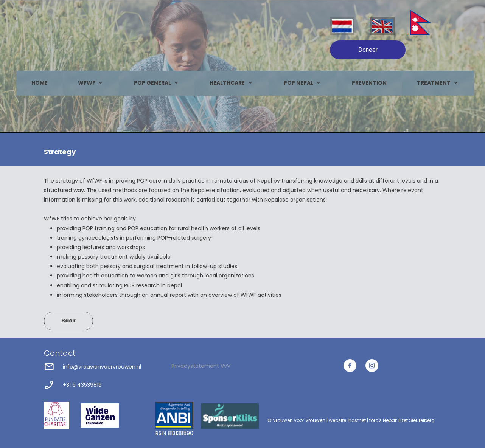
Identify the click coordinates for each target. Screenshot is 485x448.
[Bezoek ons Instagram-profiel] (372, 366)
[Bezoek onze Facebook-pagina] (350, 366)
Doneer (368, 50)
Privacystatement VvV (201, 366)
